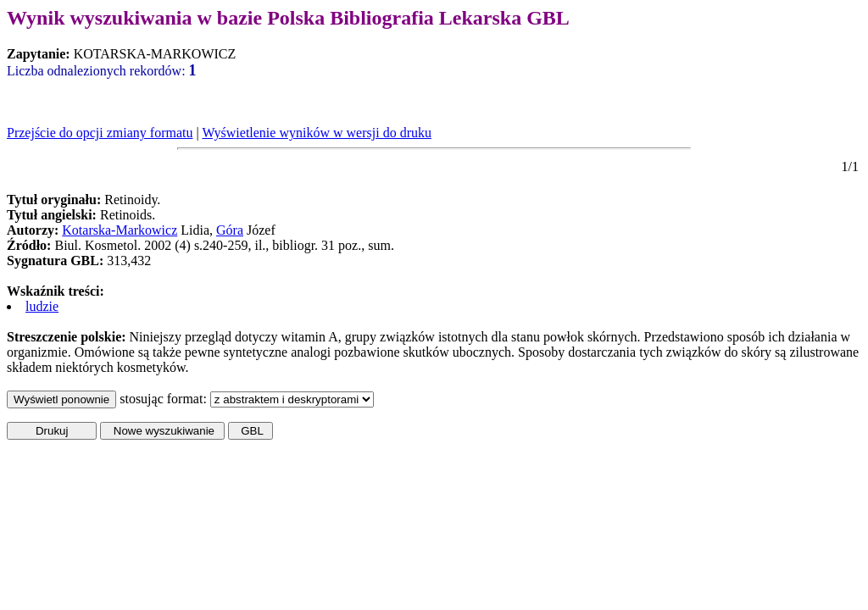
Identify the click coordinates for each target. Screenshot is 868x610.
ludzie (42, 306)
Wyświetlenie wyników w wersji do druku (317, 133)
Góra (230, 230)
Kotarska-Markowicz (120, 230)
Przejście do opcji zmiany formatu (100, 133)
